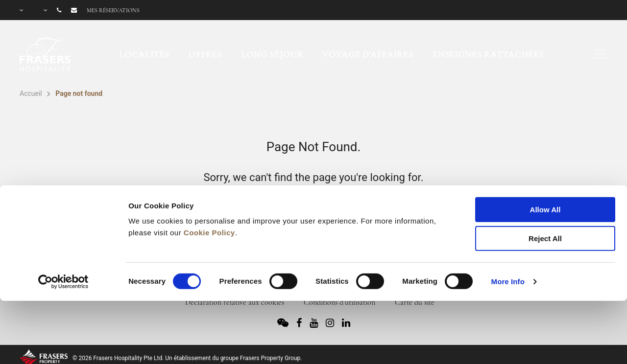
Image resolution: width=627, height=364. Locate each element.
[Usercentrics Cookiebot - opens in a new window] (63, 229)
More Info (508, 229)
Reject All (545, 186)
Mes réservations (113, 10)
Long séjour (272, 54)
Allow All (545, 157)
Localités (144, 54)
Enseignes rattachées (488, 54)
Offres (205, 54)
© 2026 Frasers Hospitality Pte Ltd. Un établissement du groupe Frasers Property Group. (187, 358)
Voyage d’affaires (368, 54)
